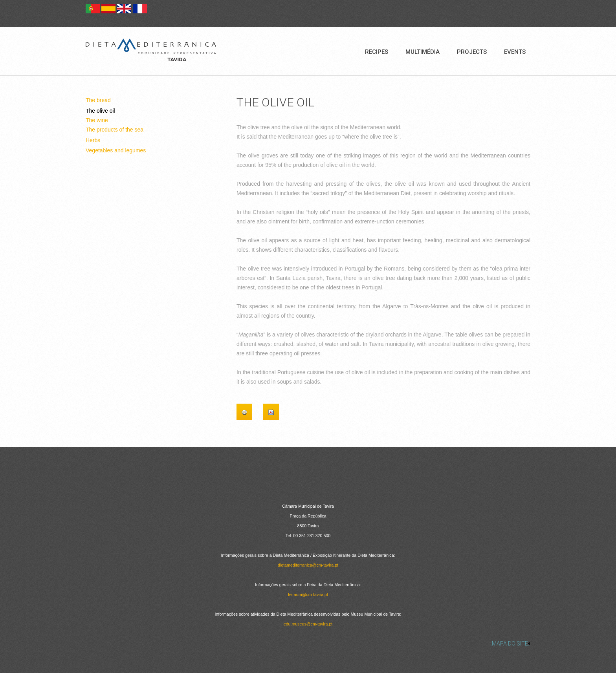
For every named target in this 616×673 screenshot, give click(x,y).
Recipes (377, 52)
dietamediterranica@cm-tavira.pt (308, 565)
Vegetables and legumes (116, 150)
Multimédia (423, 52)
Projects (472, 52)
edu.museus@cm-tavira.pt (308, 624)
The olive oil (100, 111)
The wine (97, 120)
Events (515, 52)
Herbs (93, 140)
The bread (98, 100)
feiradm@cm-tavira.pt (308, 594)
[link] (308, 644)
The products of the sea (115, 130)
